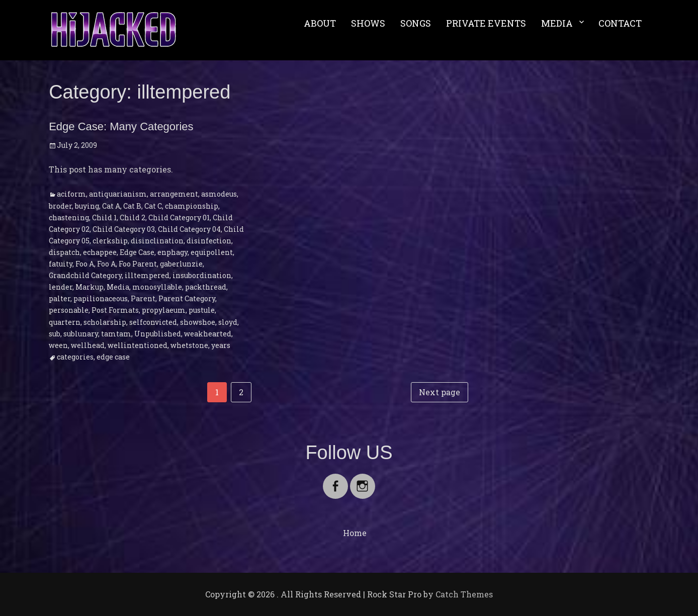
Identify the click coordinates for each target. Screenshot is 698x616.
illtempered (147, 275)
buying (87, 206)
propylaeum (164, 310)
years (221, 345)
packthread (206, 287)
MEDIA (557, 23)
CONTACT (620, 23)
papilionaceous (101, 298)
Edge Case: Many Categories (121, 126)
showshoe (198, 322)
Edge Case (137, 252)
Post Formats (115, 310)
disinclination (157, 241)
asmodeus (219, 194)
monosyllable (157, 287)
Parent (143, 298)
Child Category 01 (179, 217)
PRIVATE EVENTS (486, 23)
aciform (71, 194)
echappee (100, 252)
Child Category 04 (189, 229)
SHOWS (368, 23)
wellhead (88, 345)
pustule (202, 310)
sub (55, 334)
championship (192, 206)
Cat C (153, 206)
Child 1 (104, 217)
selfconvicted (153, 322)
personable (69, 310)
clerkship (110, 241)
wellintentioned (138, 345)
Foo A (85, 264)
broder (60, 206)
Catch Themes (464, 594)
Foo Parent (138, 264)
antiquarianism (118, 194)
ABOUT (320, 23)
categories (75, 357)
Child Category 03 (124, 229)
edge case (113, 357)
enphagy (172, 252)
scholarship (105, 322)
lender (61, 287)
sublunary (81, 334)
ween (58, 345)
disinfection (209, 241)
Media (118, 287)
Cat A (111, 206)
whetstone (189, 345)
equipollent (212, 252)
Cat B (132, 206)
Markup (90, 287)
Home (355, 533)
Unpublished (158, 334)
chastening (69, 217)
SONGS (416, 23)
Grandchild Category (85, 275)
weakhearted (208, 334)
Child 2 (133, 217)
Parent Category (187, 298)
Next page (440, 392)
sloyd (228, 322)
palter (60, 298)
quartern (65, 322)
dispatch (64, 252)
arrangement (174, 194)
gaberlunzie (181, 264)
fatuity (61, 264)
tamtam (116, 334)
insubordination (202, 275)
